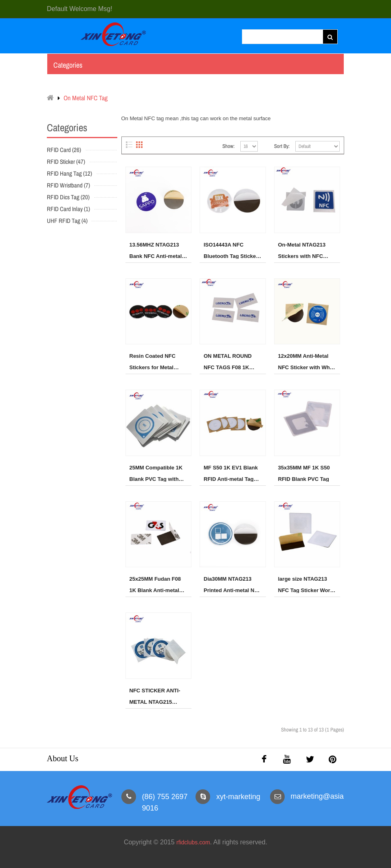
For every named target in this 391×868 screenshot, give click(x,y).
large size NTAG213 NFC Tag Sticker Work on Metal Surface (306, 584)
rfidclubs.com (193, 842)
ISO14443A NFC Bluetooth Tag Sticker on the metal (231, 250)
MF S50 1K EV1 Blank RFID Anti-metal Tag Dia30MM (231, 473)
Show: (228, 146)
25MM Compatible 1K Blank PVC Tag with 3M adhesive (156, 473)
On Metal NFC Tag (86, 98)
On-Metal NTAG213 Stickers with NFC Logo (302, 250)
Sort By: (282, 146)
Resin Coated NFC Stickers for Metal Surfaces (153, 361)
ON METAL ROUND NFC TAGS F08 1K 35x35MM (228, 361)
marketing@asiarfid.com (330, 796)
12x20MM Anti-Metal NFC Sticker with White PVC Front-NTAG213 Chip (307, 361)
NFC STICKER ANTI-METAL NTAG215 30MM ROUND (155, 696)
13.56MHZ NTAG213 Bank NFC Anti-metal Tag (156, 250)
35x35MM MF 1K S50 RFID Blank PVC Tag (304, 473)
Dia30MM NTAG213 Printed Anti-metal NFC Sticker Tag (233, 584)
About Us (63, 758)
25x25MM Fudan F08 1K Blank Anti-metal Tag (155, 584)
